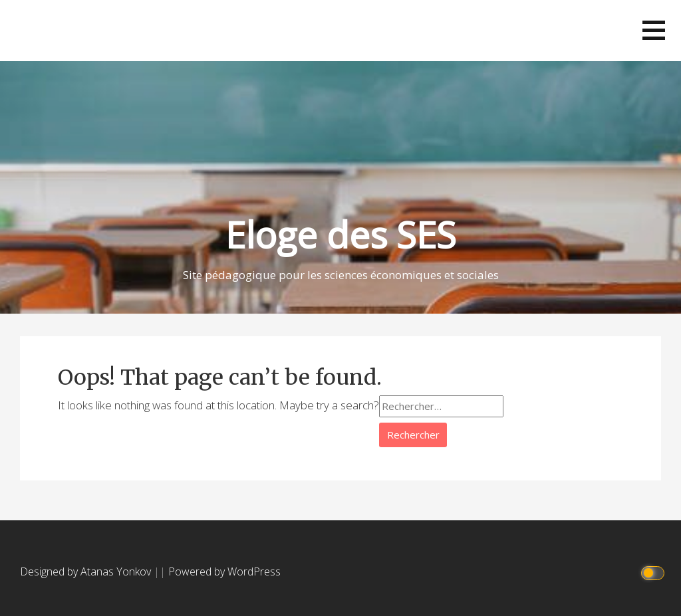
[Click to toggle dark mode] (655, 572)
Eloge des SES (341, 234)
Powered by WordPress (224, 571)
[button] (654, 30)
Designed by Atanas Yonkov (87, 571)
